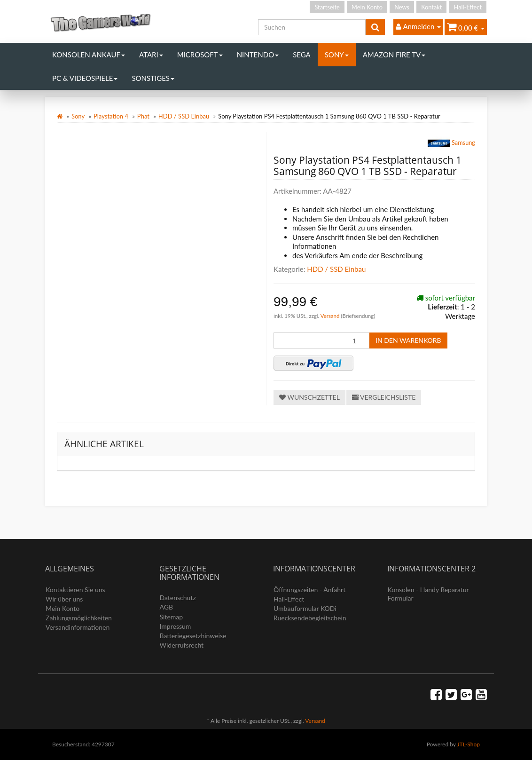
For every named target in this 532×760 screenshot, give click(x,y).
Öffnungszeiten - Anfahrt (309, 590)
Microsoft (200, 55)
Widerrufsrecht (182, 645)
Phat (143, 116)
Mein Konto (367, 7)
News (402, 7)
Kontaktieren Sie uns (75, 590)
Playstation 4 (111, 116)
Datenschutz (178, 598)
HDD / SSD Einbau (184, 116)
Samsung (451, 143)
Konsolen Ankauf (89, 55)
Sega (302, 55)
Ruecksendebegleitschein (310, 618)
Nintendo (258, 55)
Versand (331, 316)
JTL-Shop (468, 744)
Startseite (327, 7)
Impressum (176, 626)
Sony (337, 55)
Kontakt (431, 7)
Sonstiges (153, 78)
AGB (167, 607)
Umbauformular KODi (305, 608)
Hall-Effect (468, 7)
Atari (151, 55)
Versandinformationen (78, 627)
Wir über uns (64, 599)
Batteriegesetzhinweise (193, 636)
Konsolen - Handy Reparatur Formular (428, 594)
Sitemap (172, 617)
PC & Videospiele (85, 78)
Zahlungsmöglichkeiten (79, 618)
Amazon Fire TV (394, 55)
